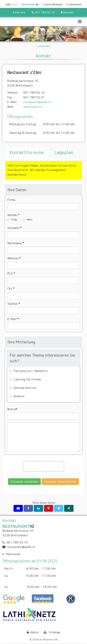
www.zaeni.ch (33, 107)
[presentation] (43, 466)
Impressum (13, 554)
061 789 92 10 (17, 542)
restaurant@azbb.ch (37, 102)
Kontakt (45, 46)
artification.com (48, 640)
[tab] (27, 152)
